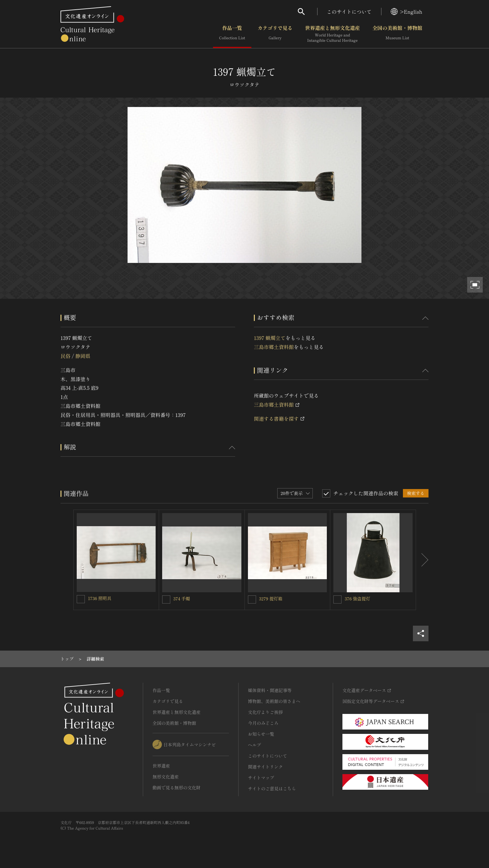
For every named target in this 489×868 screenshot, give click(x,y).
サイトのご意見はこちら (272, 788)
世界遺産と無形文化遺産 (332, 34)
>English (407, 12)
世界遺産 (161, 766)
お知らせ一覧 (261, 734)
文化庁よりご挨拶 (265, 712)
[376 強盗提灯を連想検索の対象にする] (337, 599)
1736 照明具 (100, 598)
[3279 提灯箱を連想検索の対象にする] (252, 599)
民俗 (65, 356)
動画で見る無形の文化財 (177, 788)
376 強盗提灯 (357, 599)
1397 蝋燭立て (270, 338)
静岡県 (83, 356)
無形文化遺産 (166, 777)
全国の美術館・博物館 (397, 34)
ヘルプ (254, 745)
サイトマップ (261, 778)
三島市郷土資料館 (274, 347)
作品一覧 (232, 34)
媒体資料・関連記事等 (270, 690)
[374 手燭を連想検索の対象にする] (166, 599)
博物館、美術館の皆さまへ (274, 701)
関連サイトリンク (265, 767)
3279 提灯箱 (271, 599)
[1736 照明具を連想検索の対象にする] (81, 599)
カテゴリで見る (275, 34)
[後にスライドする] (422, 560)
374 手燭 (182, 599)
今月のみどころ (263, 723)
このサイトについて (349, 12)
